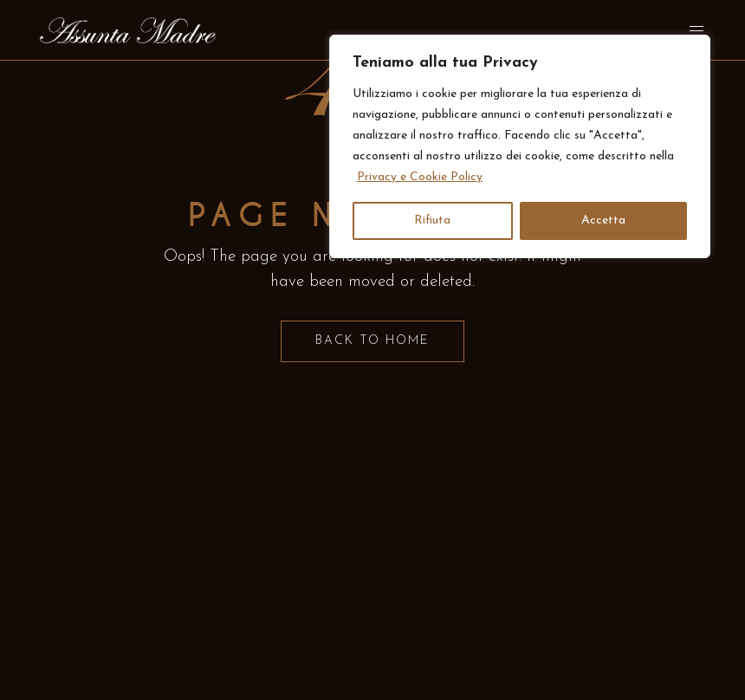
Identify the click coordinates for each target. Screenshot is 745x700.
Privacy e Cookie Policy (420, 177)
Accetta (603, 220)
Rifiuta (432, 220)
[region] (520, 146)
